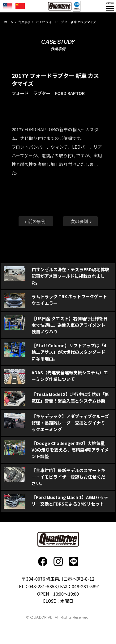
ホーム (9, 22)
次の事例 (82, 221)
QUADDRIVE (60, 6)
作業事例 (24, 22)
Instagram (58, 561)
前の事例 (35, 221)
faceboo (43, 561)
